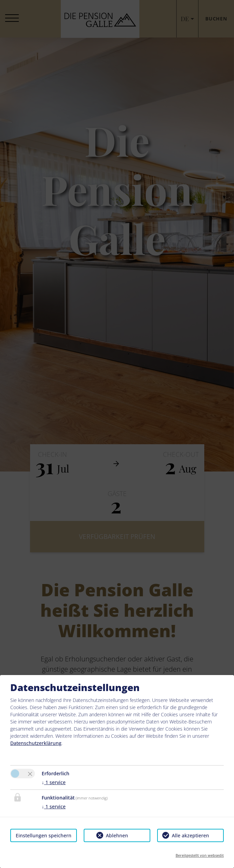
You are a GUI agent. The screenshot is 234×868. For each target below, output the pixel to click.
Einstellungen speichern (44, 835)
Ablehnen (117, 835)
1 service (54, 782)
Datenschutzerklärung (36, 743)
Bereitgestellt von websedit (200, 855)
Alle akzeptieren (190, 835)
